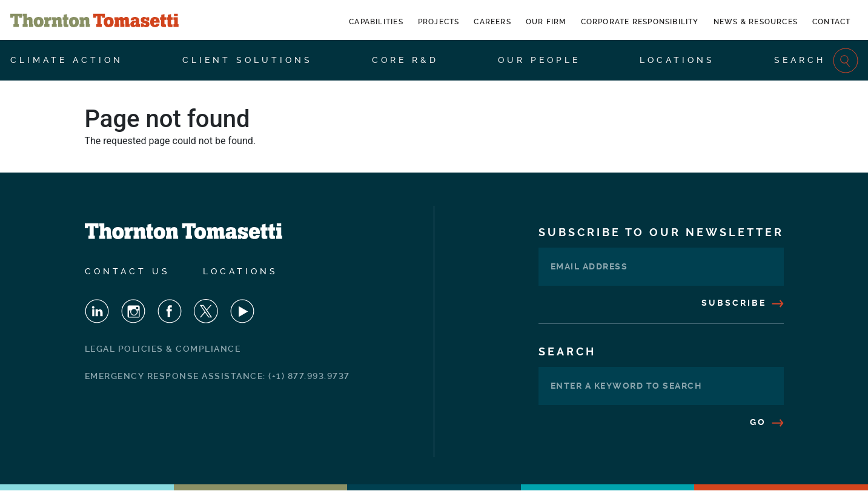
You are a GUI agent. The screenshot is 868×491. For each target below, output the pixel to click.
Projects (439, 22)
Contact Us (128, 271)
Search (816, 61)
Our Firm (546, 22)
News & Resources (756, 22)
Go (767, 422)
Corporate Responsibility (640, 22)
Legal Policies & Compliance (163, 349)
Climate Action (67, 60)
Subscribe (743, 303)
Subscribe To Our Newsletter (661, 232)
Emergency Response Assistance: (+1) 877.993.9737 (217, 376)
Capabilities (376, 22)
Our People (539, 60)
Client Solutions (247, 60)
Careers (492, 22)
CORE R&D (405, 60)
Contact (831, 22)
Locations (677, 60)
